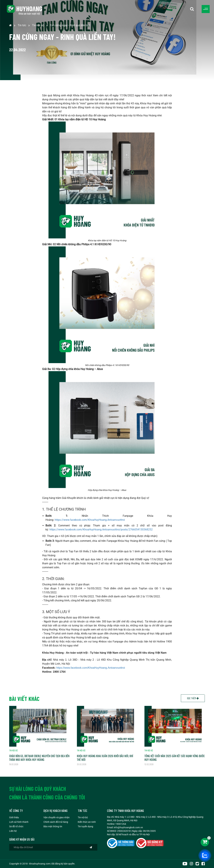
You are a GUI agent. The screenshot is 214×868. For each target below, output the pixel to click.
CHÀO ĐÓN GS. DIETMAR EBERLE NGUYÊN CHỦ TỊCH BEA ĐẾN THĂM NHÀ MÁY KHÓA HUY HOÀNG (39, 758)
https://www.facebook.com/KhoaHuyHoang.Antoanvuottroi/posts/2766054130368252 (101, 529)
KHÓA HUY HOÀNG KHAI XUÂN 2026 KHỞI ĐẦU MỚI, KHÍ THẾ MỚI (105, 758)
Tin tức (22, 25)
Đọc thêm (193, 698)
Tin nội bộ (38, 25)
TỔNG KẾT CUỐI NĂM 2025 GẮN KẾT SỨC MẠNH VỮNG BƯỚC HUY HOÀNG (175, 758)
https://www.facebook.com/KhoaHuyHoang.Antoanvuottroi (90, 520)
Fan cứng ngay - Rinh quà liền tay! (70, 25)
